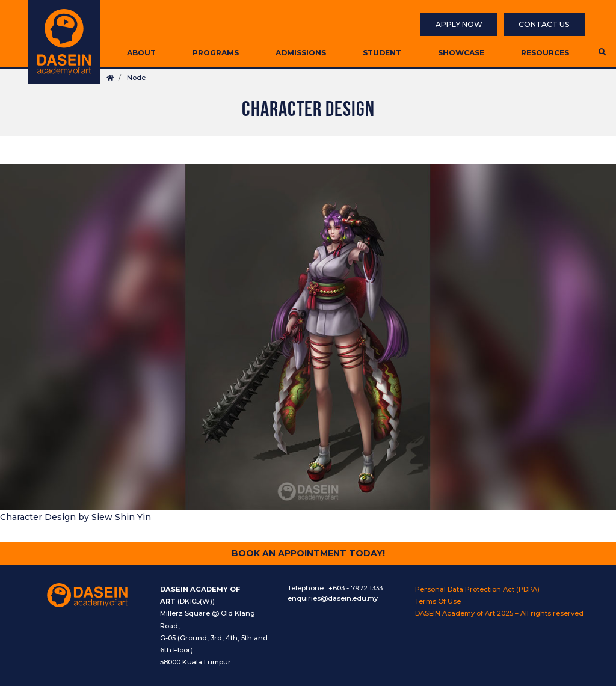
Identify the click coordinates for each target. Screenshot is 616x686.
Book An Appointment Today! (308, 553)
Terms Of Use (438, 601)
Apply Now (459, 24)
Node (136, 78)
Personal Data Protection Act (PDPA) (477, 589)
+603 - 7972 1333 (356, 588)
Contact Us (544, 24)
